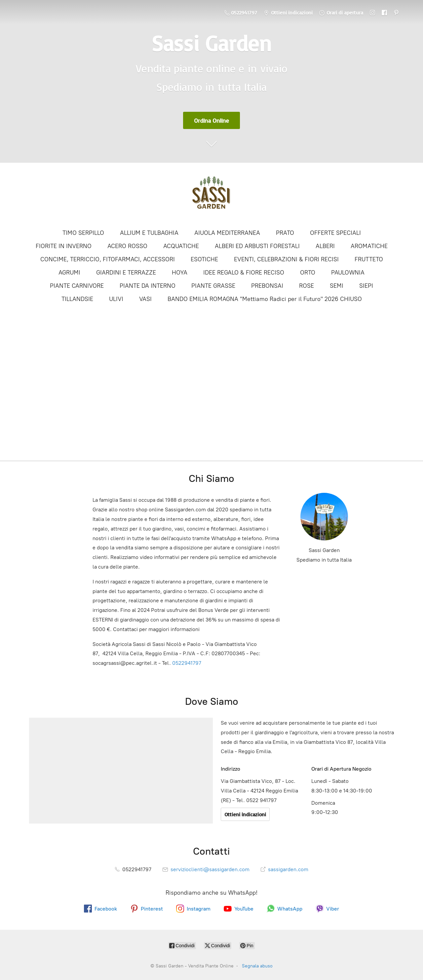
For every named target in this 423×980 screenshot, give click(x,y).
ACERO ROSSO (127, 246)
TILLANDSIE (77, 299)
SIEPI (366, 286)
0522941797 (187, 663)
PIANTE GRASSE (213, 286)
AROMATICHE (369, 246)
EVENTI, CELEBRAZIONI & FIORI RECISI (286, 259)
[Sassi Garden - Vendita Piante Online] (211, 195)
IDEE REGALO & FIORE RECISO (244, 273)
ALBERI (325, 246)
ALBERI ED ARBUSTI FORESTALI (257, 246)
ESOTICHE (204, 259)
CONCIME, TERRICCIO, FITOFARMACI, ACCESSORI (108, 259)
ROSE (307, 286)
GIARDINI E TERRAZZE (126, 273)
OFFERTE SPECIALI (335, 233)
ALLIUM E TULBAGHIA (149, 233)
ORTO (308, 273)
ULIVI (116, 299)
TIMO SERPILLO (83, 233)
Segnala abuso (257, 966)
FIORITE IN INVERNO (64, 246)
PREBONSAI (267, 286)
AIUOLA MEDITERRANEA (227, 233)
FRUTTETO (369, 259)
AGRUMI (69, 273)
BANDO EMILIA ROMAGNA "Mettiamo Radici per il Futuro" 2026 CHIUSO (265, 299)
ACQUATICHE (181, 246)
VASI (145, 299)
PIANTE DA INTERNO (148, 286)
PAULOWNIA (348, 273)
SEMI (337, 286)
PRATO (285, 233)
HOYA (180, 273)
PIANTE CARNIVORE (77, 286)
